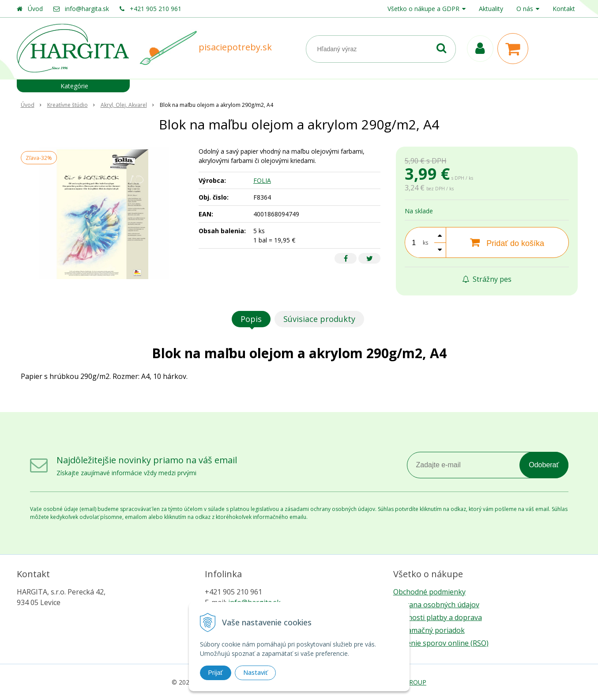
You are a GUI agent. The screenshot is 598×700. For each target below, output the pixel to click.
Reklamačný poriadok (429, 630)
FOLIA (262, 180)
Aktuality (491, 9)
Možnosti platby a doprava (438, 617)
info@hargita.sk (87, 9)
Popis (251, 319)
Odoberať (544, 465)
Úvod (35, 9)
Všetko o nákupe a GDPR (423, 9)
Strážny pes (487, 279)
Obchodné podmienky (429, 592)
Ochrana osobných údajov (436, 605)
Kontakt (564, 9)
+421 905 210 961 (156, 9)
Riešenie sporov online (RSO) (441, 643)
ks (425, 243)
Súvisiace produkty (319, 319)
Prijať (216, 673)
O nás (525, 9)
